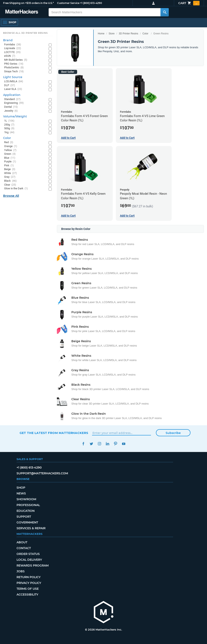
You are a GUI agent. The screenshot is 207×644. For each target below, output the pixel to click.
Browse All (11, 196)
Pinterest (116, 444)
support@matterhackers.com (42, 473)
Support (24, 517)
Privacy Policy (29, 583)
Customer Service (68, 3)
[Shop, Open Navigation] (10, 22)
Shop (21, 488)
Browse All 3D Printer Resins (25, 33)
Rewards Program (33, 565)
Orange (11, 146)
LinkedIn (108, 444)
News (21, 493)
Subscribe (173, 433)
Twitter (92, 444)
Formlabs (13, 45)
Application (12, 95)
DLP (10, 85)
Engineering (14, 103)
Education (26, 511)
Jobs (21, 571)
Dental (11, 107)
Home (101, 34)
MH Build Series (16, 60)
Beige (10, 169)
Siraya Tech (14, 72)
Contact (24, 548)
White (11, 173)
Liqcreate (13, 48)
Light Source (13, 77)
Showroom (26, 499)
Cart (189, 3)
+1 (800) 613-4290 (91, 3)
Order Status (28, 554)
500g (9, 129)
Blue (10, 158)
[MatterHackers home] (104, 613)
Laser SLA (13, 89)
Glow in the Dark (16, 189)
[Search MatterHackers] (165, 12)
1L (9, 121)
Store (112, 34)
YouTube (124, 444)
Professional (28, 505)
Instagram (100, 444)
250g (9, 125)
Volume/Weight (15, 116)
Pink (9, 166)
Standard (12, 99)
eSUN (10, 56)
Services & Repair (31, 528)
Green (10, 154)
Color (145, 34)
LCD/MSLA (14, 82)
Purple (10, 162)
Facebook (83, 444)
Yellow (10, 150)
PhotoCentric (14, 68)
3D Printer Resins (128, 34)
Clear (10, 185)
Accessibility (27, 594)
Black (10, 181)
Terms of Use (28, 589)
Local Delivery (29, 560)
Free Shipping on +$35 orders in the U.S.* (28, 3)
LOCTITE (12, 52)
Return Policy (29, 577)
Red (9, 142)
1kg (9, 132)
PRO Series (14, 64)
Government (27, 522)
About (22, 542)
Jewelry (11, 111)
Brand (8, 40)
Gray (10, 177)
